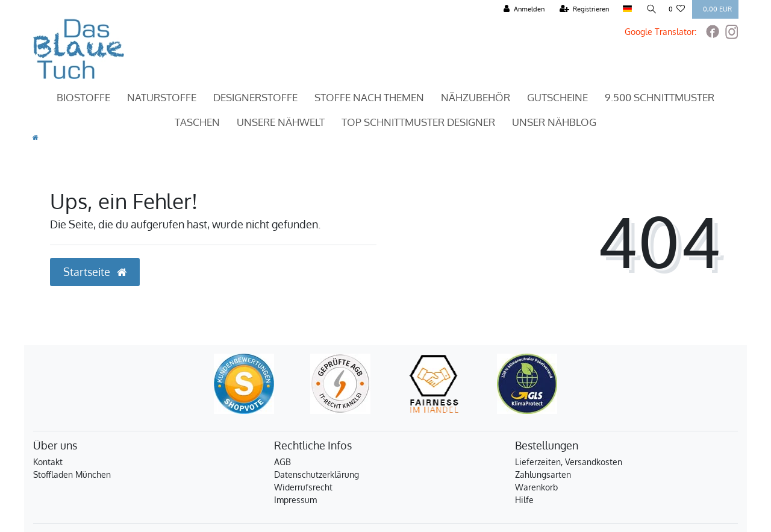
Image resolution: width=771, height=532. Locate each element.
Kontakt (48, 462)
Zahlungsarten (543, 474)
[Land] (626, 9)
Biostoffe (83, 97)
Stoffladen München (72, 474)
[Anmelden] (523, 9)
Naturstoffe (162, 97)
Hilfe (524, 500)
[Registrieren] (584, 9)
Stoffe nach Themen (369, 97)
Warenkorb (536, 487)
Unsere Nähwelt (281, 122)
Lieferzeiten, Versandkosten (569, 462)
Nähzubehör (476, 97)
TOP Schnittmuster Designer (418, 122)
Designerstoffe (255, 97)
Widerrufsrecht (303, 487)
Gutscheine (557, 97)
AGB (282, 462)
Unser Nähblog (554, 122)
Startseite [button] (95, 272)
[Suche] (650, 9)
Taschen (197, 122)
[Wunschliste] (677, 9)
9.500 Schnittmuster (660, 97)
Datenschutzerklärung (317, 474)
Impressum (295, 500)
